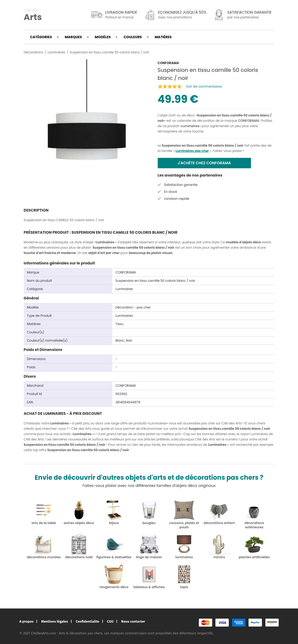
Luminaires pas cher (192, 151)
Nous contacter (133, 621)
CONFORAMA (249, 121)
